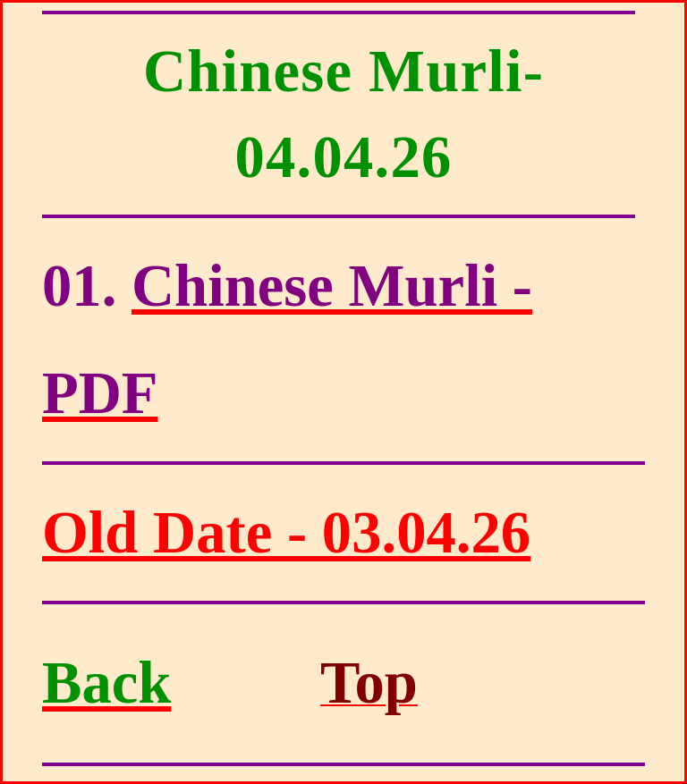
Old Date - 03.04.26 (286, 532)
